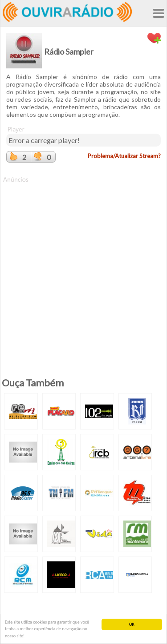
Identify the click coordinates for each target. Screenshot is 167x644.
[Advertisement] (83, 267)
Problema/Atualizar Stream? (124, 156)
